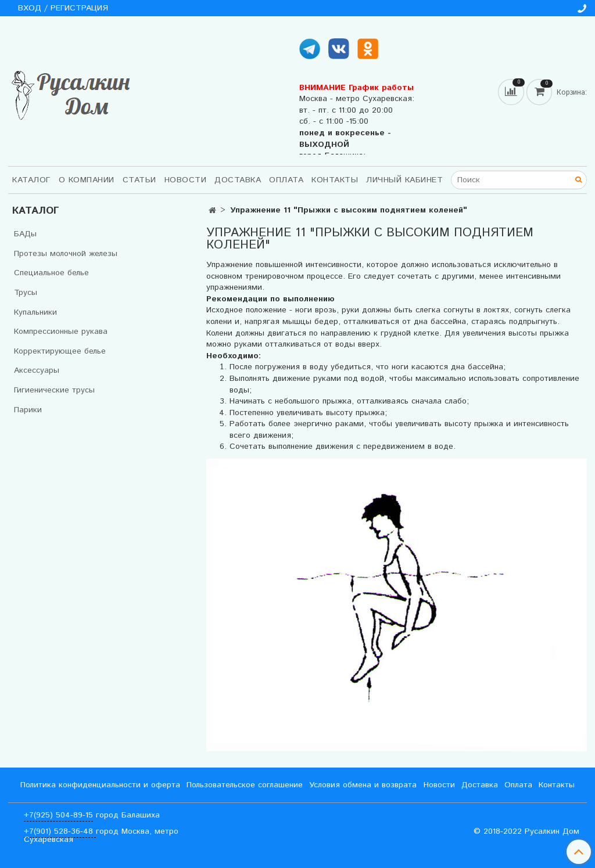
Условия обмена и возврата (363, 785)
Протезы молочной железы (66, 254)
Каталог (31, 180)
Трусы (26, 293)
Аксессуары (37, 370)
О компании (87, 180)
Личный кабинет (404, 180)
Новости (186, 180)
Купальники (35, 312)
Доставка (238, 180)
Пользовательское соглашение (245, 785)
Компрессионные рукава (61, 332)
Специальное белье (51, 273)
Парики (28, 410)
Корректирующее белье (60, 351)
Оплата (286, 180)
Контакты (335, 180)
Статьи (139, 180)
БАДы (25, 234)
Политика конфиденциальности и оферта (100, 785)
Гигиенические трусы (54, 390)
